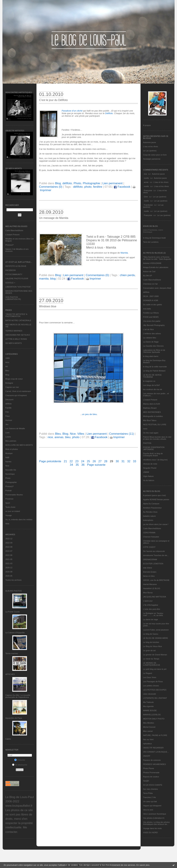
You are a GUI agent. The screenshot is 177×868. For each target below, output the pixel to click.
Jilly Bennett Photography (154, 325)
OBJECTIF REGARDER (153, 748)
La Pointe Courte (13, 612)
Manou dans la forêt (152, 404)
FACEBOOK (11, 270)
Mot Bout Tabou (150, 420)
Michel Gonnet (149, 727)
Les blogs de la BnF (152, 385)
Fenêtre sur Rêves (151, 313)
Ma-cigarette (148, 706)
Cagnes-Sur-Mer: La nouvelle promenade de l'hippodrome (18, 696)
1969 (7, 358)
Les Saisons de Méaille (15, 428)
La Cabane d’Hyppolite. (15, 633)
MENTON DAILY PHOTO (154, 719)
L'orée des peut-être (152, 609)
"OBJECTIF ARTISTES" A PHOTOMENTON (16, 315)
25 (88, 461)
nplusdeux (147, 744)
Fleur (8, 416)
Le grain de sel (149, 650)
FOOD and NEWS (151, 317)
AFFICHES (10, 674)
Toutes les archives (13, 580)
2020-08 (9, 572)
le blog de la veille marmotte (155, 367)
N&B (7, 457)
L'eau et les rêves (151, 147)
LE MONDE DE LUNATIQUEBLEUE (152, 664)
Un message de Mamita (54, 218)
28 (106, 461)
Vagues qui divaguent (152, 806)
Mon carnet (148, 731)
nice (50, 437)
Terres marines (12, 653)
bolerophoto (148, 520)
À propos (147, 125)
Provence (9, 499)
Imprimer (94, 279)
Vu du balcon (149, 480)
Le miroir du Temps (151, 659)
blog (53, 279)
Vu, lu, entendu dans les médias (19, 519)
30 (117, 461)
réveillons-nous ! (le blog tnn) (155, 460)
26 (94, 461)
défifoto (8, 404)
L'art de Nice (148, 329)
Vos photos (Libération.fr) (154, 818)
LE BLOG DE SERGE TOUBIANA (152, 376)
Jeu (7, 424)
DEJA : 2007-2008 (151, 296)
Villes (81, 434)
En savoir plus (143, 865)
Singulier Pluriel (150, 468)
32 (129, 461)
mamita (44, 279)
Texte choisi (10, 507)
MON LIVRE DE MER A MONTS (19, 445)
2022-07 (9, 551)
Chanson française (151, 537)
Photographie (11, 482)
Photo (8, 478)
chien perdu (127, 275)
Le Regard (148, 673)
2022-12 (9, 539)
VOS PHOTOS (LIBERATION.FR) (13, 298)
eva (145, 174)
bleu (68, 437)
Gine (146, 197)
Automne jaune (150, 142)
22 (71, 461)
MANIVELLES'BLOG (152, 715)
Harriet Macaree (150, 584)
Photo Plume (149, 768)
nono (145, 429)
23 (77, 461)
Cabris (8, 739)
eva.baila (147, 309)
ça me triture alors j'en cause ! (156, 524)
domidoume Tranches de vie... (156, 555)
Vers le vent (148, 810)
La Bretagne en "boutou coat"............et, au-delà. (153, 614)
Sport (8, 503)
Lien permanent (112, 183)
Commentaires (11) (122, 434)
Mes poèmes (11, 441)
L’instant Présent (12, 235)
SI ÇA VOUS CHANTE (153, 785)
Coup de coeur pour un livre (155, 155)
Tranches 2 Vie (149, 797)
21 (65, 461)
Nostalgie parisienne (152, 159)
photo (88, 187)
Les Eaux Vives (150, 677)
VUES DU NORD (150, 832)
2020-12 (9, 568)
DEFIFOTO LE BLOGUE (16, 266)
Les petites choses (151, 686)
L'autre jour (148, 601)
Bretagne (9, 383)
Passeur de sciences (152, 760)
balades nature (149, 516)
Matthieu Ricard (150, 408)
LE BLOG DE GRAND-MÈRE (156, 638)
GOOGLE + (10, 283)
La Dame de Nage (151, 342)
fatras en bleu (149, 576)
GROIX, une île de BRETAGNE (156, 580)
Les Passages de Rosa (153, 682)
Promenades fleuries (14, 495)
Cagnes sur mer (12, 387)
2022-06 (9, 555)
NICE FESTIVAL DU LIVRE (155, 425)
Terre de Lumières (151, 242)
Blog (7, 375)
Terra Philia (148, 793)
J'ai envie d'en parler (152, 321)
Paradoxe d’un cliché (72, 111)
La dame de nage (151, 619)
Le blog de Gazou (151, 634)
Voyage (9, 515)
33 (135, 461)
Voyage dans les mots (152, 828)
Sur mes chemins (150, 789)
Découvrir (9, 400)
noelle (146, 178)
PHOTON (147, 443)
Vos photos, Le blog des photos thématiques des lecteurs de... (156, 823)
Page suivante (96, 465)
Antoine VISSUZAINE (152, 263)
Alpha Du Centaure (151, 504)
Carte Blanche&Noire (14, 230)
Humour (9, 420)
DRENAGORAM (150, 559)
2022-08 (9, 547)
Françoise (148, 190)
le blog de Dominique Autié (154, 238)
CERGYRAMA (149, 533)
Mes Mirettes (149, 723)
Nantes (8, 462)
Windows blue (48, 306)
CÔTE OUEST (149, 547)
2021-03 (9, 563)
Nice (7, 466)
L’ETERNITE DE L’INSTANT (155, 698)
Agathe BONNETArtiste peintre (156, 499)
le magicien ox (149, 381)
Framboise (148, 205)
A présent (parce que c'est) (154, 495)
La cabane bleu (150, 338)
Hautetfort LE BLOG (152, 588)
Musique (9, 453)
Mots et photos (12, 449)
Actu (7, 362)
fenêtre (98, 187)
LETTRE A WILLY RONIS (16, 339)
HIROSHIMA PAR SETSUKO (18, 335)
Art (7, 366)
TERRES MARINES (14, 331)
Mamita (124, 253)
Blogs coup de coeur (14, 379)
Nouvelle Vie (11, 470)
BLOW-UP (148, 276)
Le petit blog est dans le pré (155, 669)
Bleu (7, 371)
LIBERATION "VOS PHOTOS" (18, 287)
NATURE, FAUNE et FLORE (155, 735)
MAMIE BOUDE (150, 710)
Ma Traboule (148, 702)
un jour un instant (13, 511)
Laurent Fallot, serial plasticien (156, 630)
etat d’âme (148, 568)
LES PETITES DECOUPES (155, 690)
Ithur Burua (148, 593)
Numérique (10, 474)
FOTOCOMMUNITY (14, 274)
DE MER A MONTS (14, 343)
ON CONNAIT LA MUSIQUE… (156, 752)
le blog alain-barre (151, 356)
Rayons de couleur (151, 777)
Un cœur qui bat (150, 801)
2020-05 (9, 576)
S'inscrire (20, 760)
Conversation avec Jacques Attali (157, 288)
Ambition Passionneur (152, 508)
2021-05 (9, 559)
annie (146, 182)
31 (123, 461)
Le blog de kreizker (151, 642)
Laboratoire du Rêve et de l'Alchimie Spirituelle (154, 351)
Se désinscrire (20, 765)
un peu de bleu (89, 414)
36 (83, 465)
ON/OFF (147, 756)
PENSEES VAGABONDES (154, 764)
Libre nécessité (150, 694)
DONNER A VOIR (151, 300)
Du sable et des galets (153, 305)
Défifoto (109, 113)
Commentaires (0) (51, 187)
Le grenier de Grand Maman (155, 655)
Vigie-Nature (148, 476)
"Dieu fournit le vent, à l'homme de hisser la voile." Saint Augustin (157, 258)
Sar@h (146, 781)
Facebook (122, 187)
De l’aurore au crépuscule (154, 551)
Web (7, 524)
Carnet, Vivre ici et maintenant (18, 391)
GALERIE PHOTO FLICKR (17, 279)
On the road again (151, 433)
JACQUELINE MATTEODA (155, 597)
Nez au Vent (148, 739)
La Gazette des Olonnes (153, 346)
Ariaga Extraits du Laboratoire (156, 267)
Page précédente (50, 461)
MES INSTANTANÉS (152, 412)
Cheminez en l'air (150, 284)
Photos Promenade (151, 773)
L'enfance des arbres (152, 334)
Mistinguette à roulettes (153, 416)
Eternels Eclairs (150, 572)
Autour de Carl (149, 271)
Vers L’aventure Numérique (155, 814)
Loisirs (8, 437)
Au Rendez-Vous (150, 512)
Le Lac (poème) (150, 151)
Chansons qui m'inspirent (16, 395)
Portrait (8, 491)
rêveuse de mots (150, 464)
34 (71, 465)
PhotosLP (10, 245)
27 (100, 461)
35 (77, 465)
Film (7, 412)
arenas (59, 437)
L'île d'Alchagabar (151, 605)
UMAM (146, 472)
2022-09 (9, 543)
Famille (8, 408)
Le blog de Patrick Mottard (154, 371)
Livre (7, 433)
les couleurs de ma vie (153, 389)
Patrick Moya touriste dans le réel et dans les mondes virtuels (157, 438)
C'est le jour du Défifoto (53, 100)
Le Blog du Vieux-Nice (153, 646)
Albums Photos (14, 591)
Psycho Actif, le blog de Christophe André (153, 455)
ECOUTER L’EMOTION (153, 564)
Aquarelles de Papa (14, 718)
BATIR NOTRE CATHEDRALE (18, 320)
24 (83, 461)
